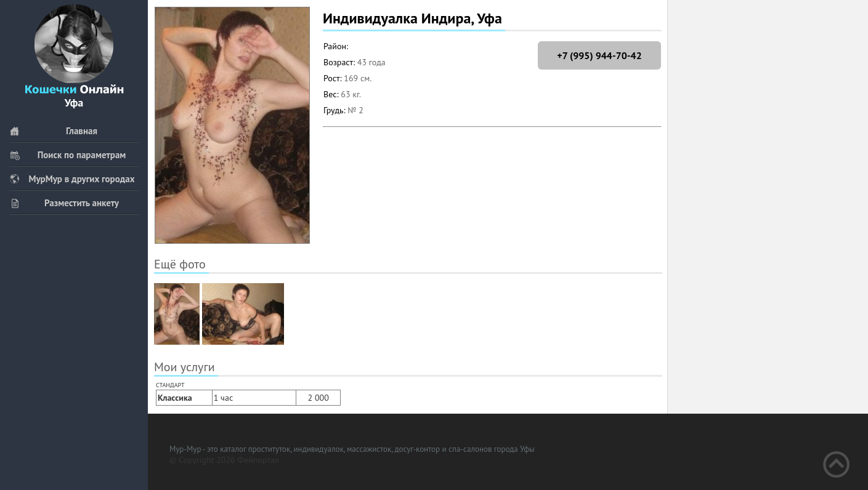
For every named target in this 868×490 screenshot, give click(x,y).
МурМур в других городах (72, 179)
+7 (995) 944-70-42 (599, 55)
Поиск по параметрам (67, 155)
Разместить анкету (64, 203)
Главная (53, 131)
